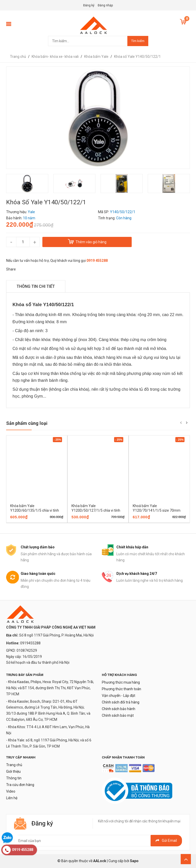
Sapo (134, 861)
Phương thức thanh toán (121, 689)
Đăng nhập (105, 5)
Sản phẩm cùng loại (27, 423)
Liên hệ (12, 798)
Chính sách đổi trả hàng (121, 702)
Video (11, 791)
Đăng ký (89, 5)
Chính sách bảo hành (119, 709)
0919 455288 (97, 261)
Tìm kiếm (138, 41)
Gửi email (166, 840)
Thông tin (14, 778)
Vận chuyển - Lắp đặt (119, 696)
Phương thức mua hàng (121, 682)
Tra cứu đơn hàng (20, 785)
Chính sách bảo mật (118, 715)
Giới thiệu (13, 771)
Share (11, 269)
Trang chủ (14, 765)
